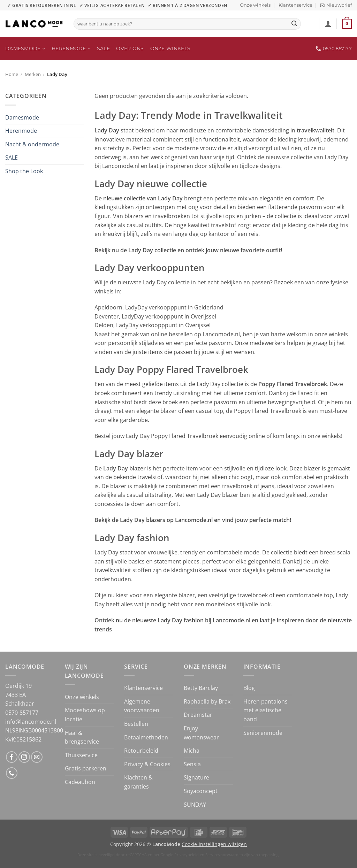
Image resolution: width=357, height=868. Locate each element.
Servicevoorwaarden (224, 855)
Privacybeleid (187, 855)
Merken (33, 74)
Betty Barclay (201, 688)
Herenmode (71, 49)
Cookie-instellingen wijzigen (214, 844)
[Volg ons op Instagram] (24, 757)
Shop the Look (24, 171)
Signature (196, 777)
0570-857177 (22, 713)
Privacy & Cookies (147, 764)
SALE (103, 48)
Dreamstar (198, 715)
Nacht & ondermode (32, 144)
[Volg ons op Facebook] (12, 757)
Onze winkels (255, 5)
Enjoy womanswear (201, 733)
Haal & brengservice (82, 737)
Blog (249, 688)
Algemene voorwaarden (142, 706)
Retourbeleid (141, 751)
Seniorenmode (263, 733)
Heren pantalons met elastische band (265, 710)
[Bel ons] (12, 773)
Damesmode (25, 49)
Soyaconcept (201, 791)
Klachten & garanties (138, 782)
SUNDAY (195, 805)
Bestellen (136, 724)
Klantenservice (295, 5)
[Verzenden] (295, 24)
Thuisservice (81, 755)
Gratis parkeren (86, 768)
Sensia (192, 764)
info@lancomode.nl (31, 722)
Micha (192, 751)
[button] (336, 5)
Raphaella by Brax (207, 701)
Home (12, 74)
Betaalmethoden (146, 737)
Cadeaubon (80, 782)
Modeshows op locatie (85, 715)
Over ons (130, 48)
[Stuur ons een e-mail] (37, 757)
